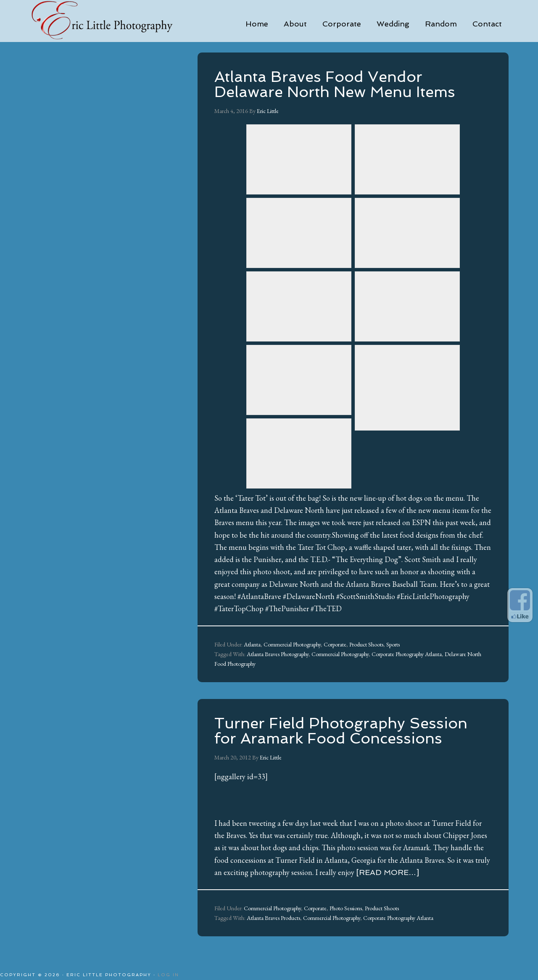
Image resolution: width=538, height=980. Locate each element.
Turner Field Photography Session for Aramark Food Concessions (341, 731)
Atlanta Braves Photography (278, 654)
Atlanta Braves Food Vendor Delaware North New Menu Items (335, 84)
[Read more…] (388, 872)
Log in (168, 975)
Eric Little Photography (113, 21)
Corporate (335, 644)
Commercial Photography (292, 644)
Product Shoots (366, 644)
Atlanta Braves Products (273, 918)
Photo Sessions (346, 908)
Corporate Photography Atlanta (407, 654)
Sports (393, 644)
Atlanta (252, 644)
